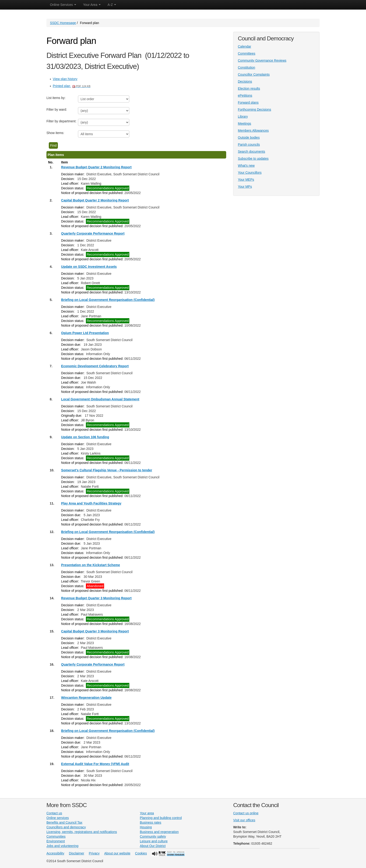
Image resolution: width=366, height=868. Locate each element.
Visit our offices (244, 820)
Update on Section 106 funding (85, 437)
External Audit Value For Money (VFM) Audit (95, 764)
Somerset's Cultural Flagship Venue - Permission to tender (107, 470)
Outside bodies (249, 138)
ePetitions (245, 95)
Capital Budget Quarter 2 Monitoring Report (95, 200)
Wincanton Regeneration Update (86, 698)
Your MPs (245, 187)
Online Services (63, 5)
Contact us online (246, 813)
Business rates (151, 822)
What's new (246, 166)
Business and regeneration (159, 832)
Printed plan (72, 86)
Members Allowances (253, 131)
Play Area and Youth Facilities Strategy (91, 503)
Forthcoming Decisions (254, 109)
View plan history (65, 79)
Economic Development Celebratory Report (95, 366)
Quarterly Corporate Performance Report (93, 233)
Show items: (55, 133)
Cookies (141, 853)
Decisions (245, 81)
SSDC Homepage (63, 23)
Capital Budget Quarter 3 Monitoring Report (95, 631)
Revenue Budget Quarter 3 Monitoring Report (96, 598)
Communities (56, 836)
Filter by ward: (57, 109)
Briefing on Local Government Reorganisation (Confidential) (108, 300)
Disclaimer (76, 853)
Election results (249, 88)
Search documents (252, 152)
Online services (58, 818)
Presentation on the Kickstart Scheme (91, 565)
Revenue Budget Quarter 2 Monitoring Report (96, 167)
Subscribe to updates (253, 159)
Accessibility (55, 853)
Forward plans (248, 102)
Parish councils (249, 145)
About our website (117, 853)
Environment (56, 841)
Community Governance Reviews (262, 60)
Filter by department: (61, 121)
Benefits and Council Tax (64, 822)
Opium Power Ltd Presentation (85, 333)
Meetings (245, 123)
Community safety (153, 836)
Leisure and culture (154, 841)
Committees (247, 53)
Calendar (245, 46)
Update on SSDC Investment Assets (89, 267)
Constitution (246, 67)
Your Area (92, 5)
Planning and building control (161, 818)
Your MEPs (246, 180)
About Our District (153, 846)
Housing (146, 827)
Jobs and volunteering (62, 846)
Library (243, 116)
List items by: (56, 98)
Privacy (94, 853)
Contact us (54, 813)
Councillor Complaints (254, 74)
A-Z (112, 5)
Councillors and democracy (66, 827)
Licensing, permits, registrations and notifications (82, 832)
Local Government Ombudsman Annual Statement (100, 399)
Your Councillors (250, 173)
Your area (147, 813)
